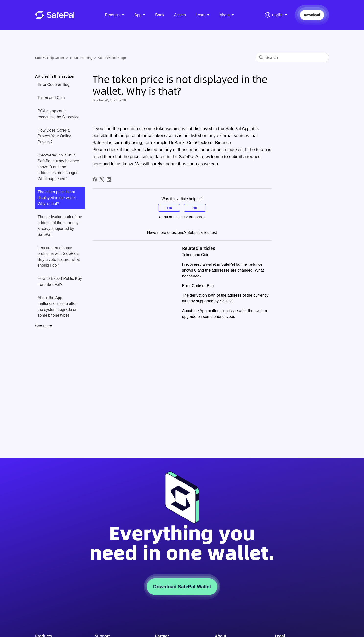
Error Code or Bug (54, 85)
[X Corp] (102, 180)
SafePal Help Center (50, 58)
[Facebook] (95, 180)
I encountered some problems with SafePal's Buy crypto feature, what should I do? (59, 257)
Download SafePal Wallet (182, 587)
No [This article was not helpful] (195, 208)
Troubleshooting (81, 58)
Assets (180, 15)
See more (44, 326)
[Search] (292, 58)
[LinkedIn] (109, 180)
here (97, 164)
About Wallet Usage (112, 58)
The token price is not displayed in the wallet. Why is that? (57, 198)
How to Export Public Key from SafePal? (60, 282)
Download (312, 15)
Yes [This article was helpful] (169, 208)
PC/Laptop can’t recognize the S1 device (59, 114)
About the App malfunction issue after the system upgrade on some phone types (58, 306)
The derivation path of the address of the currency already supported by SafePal (60, 226)
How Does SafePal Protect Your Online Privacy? (55, 136)
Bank (160, 15)
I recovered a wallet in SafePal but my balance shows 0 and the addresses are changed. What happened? (59, 167)
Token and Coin (51, 98)
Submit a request (202, 233)
